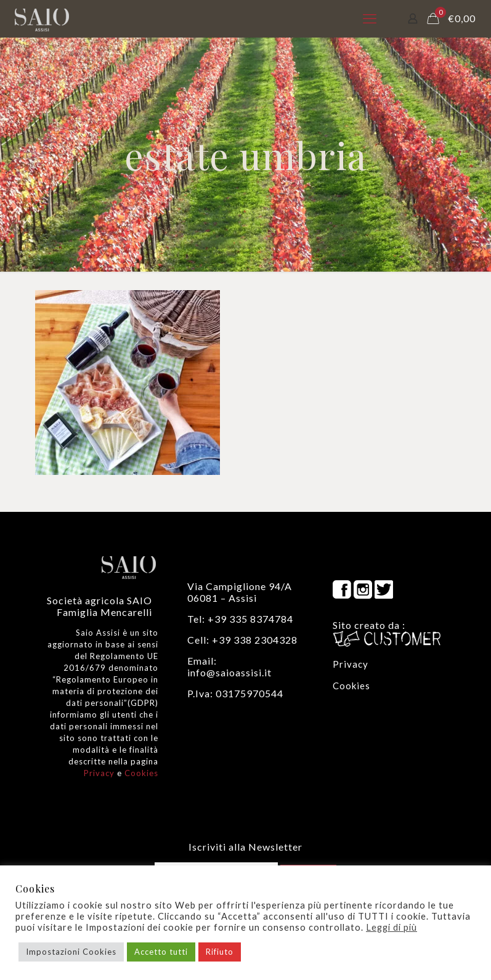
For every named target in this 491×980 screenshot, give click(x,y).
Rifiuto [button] (220, 952)
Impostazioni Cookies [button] (71, 952)
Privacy (99, 773)
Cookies (141, 773)
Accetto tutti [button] (161, 952)
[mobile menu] (370, 18)
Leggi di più (392, 927)
